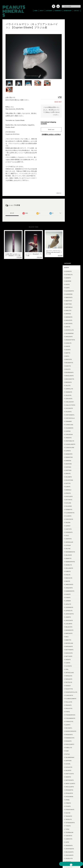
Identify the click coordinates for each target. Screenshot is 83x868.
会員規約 (78, 858)
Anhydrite (72, 80)
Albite (71, 44)
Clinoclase (73, 181)
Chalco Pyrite (74, 162)
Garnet (71, 283)
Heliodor (72, 312)
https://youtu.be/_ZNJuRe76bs (15, 101)
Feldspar (72, 263)
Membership (68, 10)
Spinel (71, 561)
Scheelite (72, 659)
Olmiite (71, 420)
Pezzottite (72, 446)
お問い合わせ (71, 803)
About (42, 10)
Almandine (72, 51)
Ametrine (72, 61)
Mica (70, 393)
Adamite (71, 35)
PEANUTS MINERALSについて (32, 858)
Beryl (71, 113)
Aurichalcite (73, 672)
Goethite (72, 286)
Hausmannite (73, 693)
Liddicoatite (73, 371)
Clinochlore (73, 204)
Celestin (72, 152)
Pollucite (72, 462)
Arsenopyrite (73, 97)
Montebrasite (73, 755)
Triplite (71, 666)
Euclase (72, 260)
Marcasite (72, 390)
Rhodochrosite (74, 492)
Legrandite (73, 364)
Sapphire (72, 522)
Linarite (71, 374)
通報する (58, 185)
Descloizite (73, 684)
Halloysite (72, 713)
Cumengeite (73, 762)
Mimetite (72, 397)
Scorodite (72, 653)
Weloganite (73, 613)
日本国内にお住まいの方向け (50, 126)
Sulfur (71, 574)
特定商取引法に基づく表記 (73, 797)
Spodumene (73, 558)
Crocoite (72, 710)
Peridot (71, 442)
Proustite (72, 468)
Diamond (72, 217)
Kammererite (73, 348)
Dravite (71, 230)
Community (58, 10)
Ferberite (72, 266)
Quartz (71, 485)
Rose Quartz (73, 506)
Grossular (72, 299)
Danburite (72, 211)
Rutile (71, 516)
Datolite (72, 759)
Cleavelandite (74, 201)
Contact (77, 10)
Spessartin (73, 552)
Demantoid (72, 214)
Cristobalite (73, 198)
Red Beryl (72, 488)
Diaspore (72, 221)
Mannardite (73, 387)
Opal (70, 426)
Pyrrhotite (73, 481)
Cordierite (72, 697)
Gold (70, 292)
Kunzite (71, 351)
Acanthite (72, 703)
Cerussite (72, 155)
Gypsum (71, 302)
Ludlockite (72, 706)
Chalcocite (73, 733)
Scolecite (72, 529)
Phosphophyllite (74, 450)
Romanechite (73, 499)
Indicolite (72, 335)
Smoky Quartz (74, 545)
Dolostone (72, 237)
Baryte (71, 110)
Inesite (71, 338)
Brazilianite (73, 133)
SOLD (69, 779)
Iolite (71, 723)
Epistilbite (72, 253)
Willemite (72, 627)
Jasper (71, 690)
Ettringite (72, 656)
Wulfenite (72, 630)
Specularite (73, 548)
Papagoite (72, 433)
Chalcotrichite (74, 676)
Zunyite (71, 649)
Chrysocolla (73, 175)
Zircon (71, 643)
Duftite (71, 240)
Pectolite (72, 439)
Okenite (71, 416)
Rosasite (72, 503)
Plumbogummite (74, 458)
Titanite (71, 587)
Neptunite (72, 413)
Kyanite (71, 354)
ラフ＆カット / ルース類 (73, 774)
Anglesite (72, 77)
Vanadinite (72, 607)
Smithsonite (73, 542)
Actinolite (72, 31)
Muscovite (72, 410)
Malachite (72, 384)
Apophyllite (73, 87)
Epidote (71, 250)
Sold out (50, 122)
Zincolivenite (73, 640)
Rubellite (72, 509)
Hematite (72, 315)
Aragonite (72, 93)
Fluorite (72, 273)
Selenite (72, 532)
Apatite (71, 84)
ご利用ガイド (71, 791)
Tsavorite (72, 597)
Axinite (71, 103)
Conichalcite (73, 669)
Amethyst (72, 57)
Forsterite (73, 276)
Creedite (72, 194)
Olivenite (72, 423)
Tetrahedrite (73, 584)
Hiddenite (72, 729)
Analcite (72, 67)
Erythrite (72, 256)
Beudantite (73, 119)
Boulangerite (73, 726)
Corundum (72, 191)
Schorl (71, 525)
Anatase (71, 71)
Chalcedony (73, 159)
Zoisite (71, 646)
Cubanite (72, 739)
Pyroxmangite (74, 478)
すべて (12, 205)
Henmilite (72, 322)
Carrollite (72, 146)
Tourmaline (73, 594)
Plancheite (72, 454)
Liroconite (72, 377)
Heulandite (73, 325)
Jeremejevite (73, 749)
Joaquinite (72, 345)
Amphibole (72, 64)
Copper (71, 188)
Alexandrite (73, 48)
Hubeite (71, 328)
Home (36, 10)
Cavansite (72, 149)
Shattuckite (73, 535)
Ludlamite (72, 380)
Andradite (72, 74)
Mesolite (72, 736)
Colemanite (73, 185)
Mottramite (73, 407)
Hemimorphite (73, 318)
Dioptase (72, 227)
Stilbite (71, 568)
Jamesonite (73, 341)
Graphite (72, 296)
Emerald (72, 247)
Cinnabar (72, 178)
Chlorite (72, 168)
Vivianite (72, 623)
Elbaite (71, 243)
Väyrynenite (73, 610)
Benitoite (72, 116)
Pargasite (72, 436)
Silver (71, 700)
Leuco (71, 742)
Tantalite (72, 581)
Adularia (72, 716)
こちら (46, 104)
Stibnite (71, 565)
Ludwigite (72, 765)
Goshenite (72, 289)
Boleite (71, 126)
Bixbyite (71, 123)
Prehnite (72, 465)
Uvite (70, 604)
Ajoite (71, 41)
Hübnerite (72, 680)
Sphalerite (72, 555)
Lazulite (72, 361)
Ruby (70, 512)
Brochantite (73, 136)
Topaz (71, 591)
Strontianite (73, 571)
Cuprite (71, 208)
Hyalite (71, 331)
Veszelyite (72, 620)
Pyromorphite (74, 475)
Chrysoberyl (73, 172)
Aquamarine (73, 90)
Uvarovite (72, 601)
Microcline (72, 400)
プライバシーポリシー (49, 858)
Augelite (72, 100)
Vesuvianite (73, 617)
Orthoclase (73, 429)
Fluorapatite (73, 270)
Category (49, 10)
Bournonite (73, 129)
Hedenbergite (73, 309)
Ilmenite (72, 720)
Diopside (72, 224)
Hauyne (71, 305)
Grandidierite (73, 662)
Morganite (72, 403)
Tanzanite (72, 578)
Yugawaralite (73, 636)
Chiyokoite (72, 165)
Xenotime (72, 633)
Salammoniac (73, 519)
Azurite (71, 106)
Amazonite (72, 54)
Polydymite (73, 752)
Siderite (72, 539)
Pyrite (71, 472)
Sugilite (71, 768)
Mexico (71, 687)
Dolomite (72, 234)
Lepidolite (72, 367)
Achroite (72, 28)
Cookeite (72, 746)
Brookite (72, 139)
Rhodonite (72, 496)
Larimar (71, 358)
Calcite (71, 142)
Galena (71, 279)
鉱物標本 (70, 24)
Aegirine (72, 38)
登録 (73, 833)
